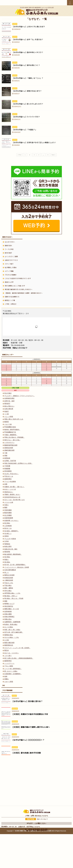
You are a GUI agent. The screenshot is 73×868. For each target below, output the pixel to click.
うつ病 (7, 414)
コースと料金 (9, 249)
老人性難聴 (8, 515)
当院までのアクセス (11, 260)
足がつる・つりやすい (12, 653)
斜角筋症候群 (9, 578)
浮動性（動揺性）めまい (12, 495)
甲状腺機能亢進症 (10, 427)
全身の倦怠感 (9, 409)
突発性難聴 (8, 510)
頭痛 (6, 484)
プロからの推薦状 (11, 275)
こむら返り (8, 656)
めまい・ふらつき (10, 489)
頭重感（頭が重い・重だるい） (14, 487)
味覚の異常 (8, 546)
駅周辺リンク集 (10, 300)
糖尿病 (7, 422)
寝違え (7, 560)
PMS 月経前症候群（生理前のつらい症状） (18, 463)
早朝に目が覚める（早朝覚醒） (14, 437)
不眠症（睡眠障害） (11, 435)
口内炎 (7, 541)
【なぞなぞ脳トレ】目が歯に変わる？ (27, 701)
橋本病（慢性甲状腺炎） (12, 430)
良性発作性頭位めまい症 (12, 497)
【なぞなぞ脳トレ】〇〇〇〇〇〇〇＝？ (28, 740)
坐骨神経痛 (8, 611)
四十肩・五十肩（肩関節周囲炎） (15, 565)
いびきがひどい (9, 443)
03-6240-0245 (36, 794)
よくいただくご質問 (11, 257)
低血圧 (7, 411)
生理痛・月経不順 (10, 461)
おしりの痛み (9, 627)
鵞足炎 (7, 650)
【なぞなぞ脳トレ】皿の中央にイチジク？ (28, 52)
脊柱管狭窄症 (9, 606)
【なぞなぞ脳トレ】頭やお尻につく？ (26, 65)
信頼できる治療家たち (12, 297)
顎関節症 (7, 544)
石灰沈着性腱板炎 (10, 570)
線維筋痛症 (8, 479)
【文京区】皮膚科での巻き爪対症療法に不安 (30, 714)
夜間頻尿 (7, 458)
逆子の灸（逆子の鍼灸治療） (14, 632)
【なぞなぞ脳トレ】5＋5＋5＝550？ (26, 117)
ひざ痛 (7, 640)
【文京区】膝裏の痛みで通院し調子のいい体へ (31, 727)
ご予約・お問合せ (11, 304)
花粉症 (7, 536)
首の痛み (7, 557)
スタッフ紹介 (9, 264)
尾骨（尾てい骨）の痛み (12, 630)
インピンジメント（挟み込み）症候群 (17, 567)
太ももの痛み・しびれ (12, 637)
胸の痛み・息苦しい (11, 596)
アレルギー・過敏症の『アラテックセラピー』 (20, 396)
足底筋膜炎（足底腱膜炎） (13, 674)
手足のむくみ (9, 476)
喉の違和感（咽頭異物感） (13, 554)
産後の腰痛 (8, 614)
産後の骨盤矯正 (9, 617)
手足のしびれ (9, 583)
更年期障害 (8, 471)
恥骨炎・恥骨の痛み (11, 624)
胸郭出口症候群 (9, 575)
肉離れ (7, 679)
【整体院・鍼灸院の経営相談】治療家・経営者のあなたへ (24, 293)
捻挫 (6, 676)
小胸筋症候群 (9, 580)
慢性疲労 (7, 404)
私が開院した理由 (11, 268)
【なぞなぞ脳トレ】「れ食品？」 (24, 130)
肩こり (7, 573)
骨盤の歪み (8, 619)
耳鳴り (7, 505)
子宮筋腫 (7, 466)
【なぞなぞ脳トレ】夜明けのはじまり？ (27, 91)
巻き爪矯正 (8, 393)
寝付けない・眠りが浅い (12, 440)
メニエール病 (9, 502)
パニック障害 (9, 417)
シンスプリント (9, 663)
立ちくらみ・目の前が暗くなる (14, 500)
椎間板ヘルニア (9, 604)
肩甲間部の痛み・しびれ (12, 593)
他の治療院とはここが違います (15, 286)
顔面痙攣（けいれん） (12, 521)
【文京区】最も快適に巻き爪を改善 (26, 753)
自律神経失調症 (9, 398)
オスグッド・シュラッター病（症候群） (17, 648)
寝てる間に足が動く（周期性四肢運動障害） (19, 658)
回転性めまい (9, 492)
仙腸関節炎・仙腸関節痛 (12, 622)
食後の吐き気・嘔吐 (11, 549)
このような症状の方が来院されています (18, 278)
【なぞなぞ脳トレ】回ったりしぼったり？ (28, 104)
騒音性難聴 (8, 513)
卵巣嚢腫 (7, 469)
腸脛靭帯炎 (8, 661)
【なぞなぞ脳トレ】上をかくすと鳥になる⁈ (29, 27)
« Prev (19, 155)
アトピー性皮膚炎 (10, 482)
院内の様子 (8, 253)
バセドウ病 (8, 424)
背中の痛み (8, 591)
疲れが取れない (9, 406)
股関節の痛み (9, 635)
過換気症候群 (9, 448)
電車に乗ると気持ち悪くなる (14, 419)
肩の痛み (7, 562)
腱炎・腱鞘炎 (9, 588)
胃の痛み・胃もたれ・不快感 (14, 598)
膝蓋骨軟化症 (9, 645)
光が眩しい (8, 534)
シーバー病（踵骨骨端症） (13, 669)
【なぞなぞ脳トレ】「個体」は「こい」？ (28, 78)
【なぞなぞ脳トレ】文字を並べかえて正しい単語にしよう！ (34, 143)
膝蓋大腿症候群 (9, 643)
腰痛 (6, 601)
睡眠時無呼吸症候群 (11, 445)
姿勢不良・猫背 (9, 401)
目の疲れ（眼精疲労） (12, 531)
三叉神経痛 (8, 526)
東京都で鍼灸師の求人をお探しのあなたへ (19, 289)
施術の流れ (8, 246)
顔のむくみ (8, 528)
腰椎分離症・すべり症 (12, 609)
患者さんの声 (9, 282)
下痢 (6, 453)
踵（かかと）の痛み (11, 671)
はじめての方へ (10, 242)
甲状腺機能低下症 (10, 432)
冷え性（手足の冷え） (12, 474)
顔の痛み (7, 523)
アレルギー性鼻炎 (10, 539)
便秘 (6, 456)
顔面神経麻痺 (9, 518)
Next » (54, 155)
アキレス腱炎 (9, 666)
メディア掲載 (9, 271)
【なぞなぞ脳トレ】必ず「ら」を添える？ (28, 40)
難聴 (6, 507)
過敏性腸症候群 (9, 450)
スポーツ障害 (9, 682)
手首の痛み (8, 585)
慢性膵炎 (7, 552)
